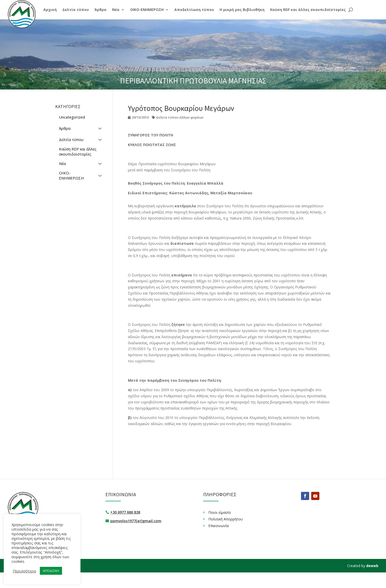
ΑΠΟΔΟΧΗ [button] (51, 571)
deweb (372, 566)
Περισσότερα (24, 571)
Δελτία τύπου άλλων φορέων (180, 117)
